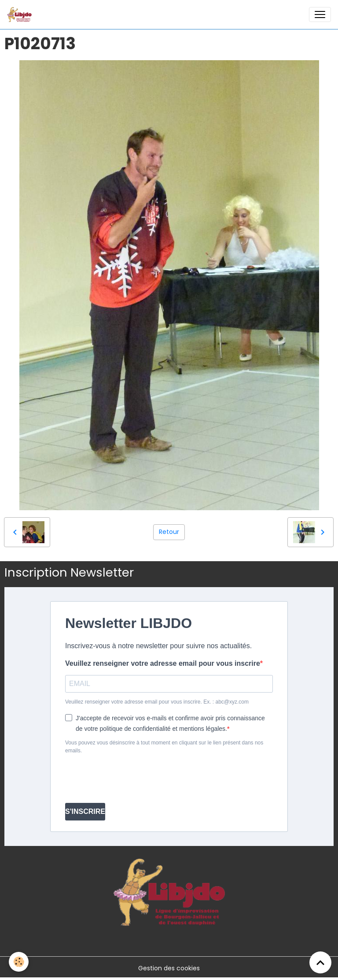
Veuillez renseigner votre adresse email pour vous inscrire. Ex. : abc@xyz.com (157, 702)
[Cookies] (19, 962)
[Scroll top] (320, 962)
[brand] (21, 15)
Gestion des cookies (169, 968)
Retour (169, 532)
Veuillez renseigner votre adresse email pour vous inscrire (163, 663)
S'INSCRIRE (85, 811)
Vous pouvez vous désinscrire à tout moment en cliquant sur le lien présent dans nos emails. (164, 747)
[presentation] (132, 779)
